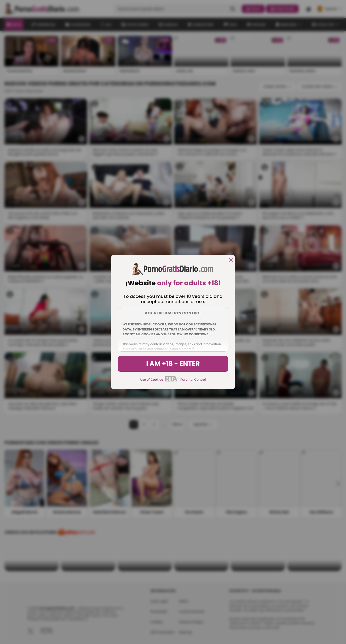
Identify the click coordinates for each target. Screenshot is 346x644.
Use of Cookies (152, 380)
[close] (231, 260)
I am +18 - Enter (173, 364)
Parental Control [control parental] (193, 380)
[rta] (172, 382)
